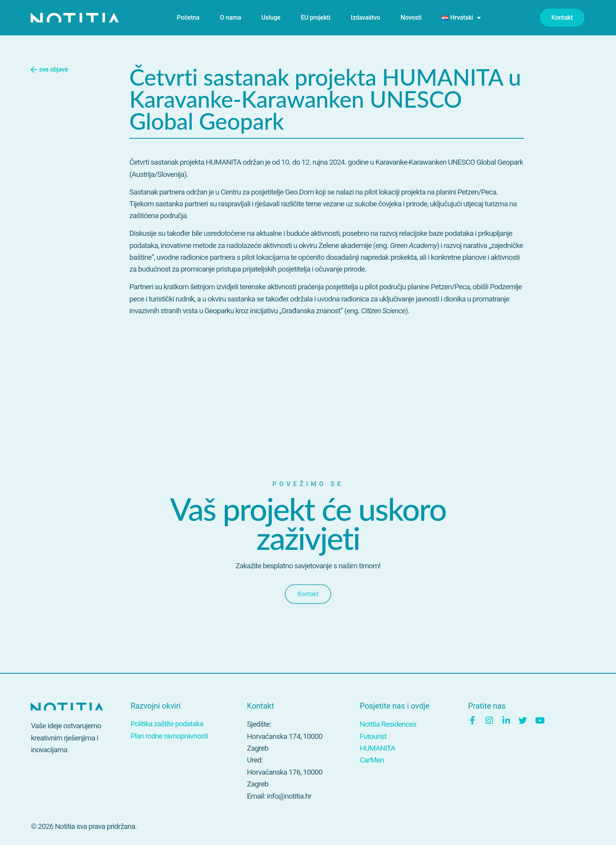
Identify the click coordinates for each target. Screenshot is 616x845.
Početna (188, 17)
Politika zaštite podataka (167, 724)
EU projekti (316, 17)
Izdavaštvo (366, 17)
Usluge (271, 17)
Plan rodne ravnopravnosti (170, 736)
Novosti (411, 17)
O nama (231, 17)
